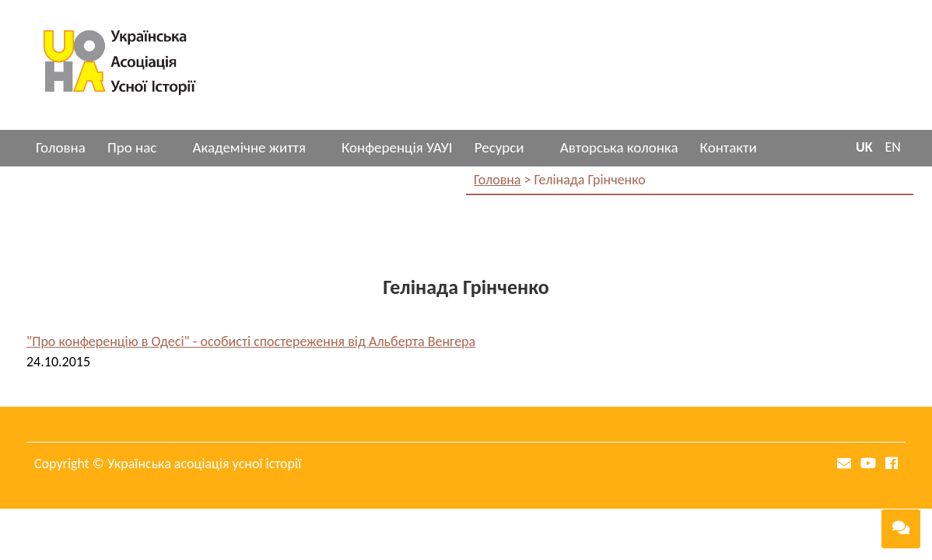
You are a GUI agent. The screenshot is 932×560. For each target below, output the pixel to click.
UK (864, 147)
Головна (61, 147)
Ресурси (499, 147)
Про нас (132, 147)
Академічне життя (249, 147)
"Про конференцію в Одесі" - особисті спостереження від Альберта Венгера (251, 341)
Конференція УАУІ (397, 147)
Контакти (729, 147)
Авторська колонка (619, 147)
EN (893, 147)
